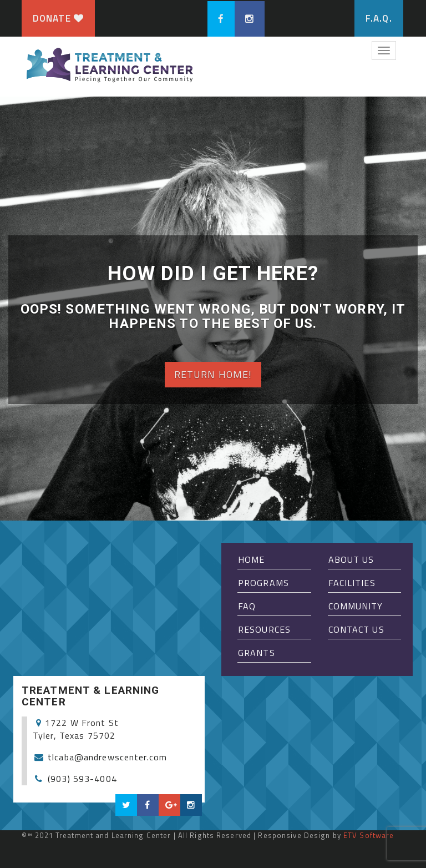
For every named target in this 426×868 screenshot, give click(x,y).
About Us (351, 559)
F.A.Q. (379, 18)
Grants (257, 653)
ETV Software (369, 835)
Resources (264, 629)
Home (251, 559)
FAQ (247, 606)
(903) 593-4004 (82, 779)
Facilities (352, 583)
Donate (58, 18)
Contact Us (356, 629)
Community (356, 606)
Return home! (213, 374)
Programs (263, 583)
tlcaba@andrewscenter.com (107, 757)
